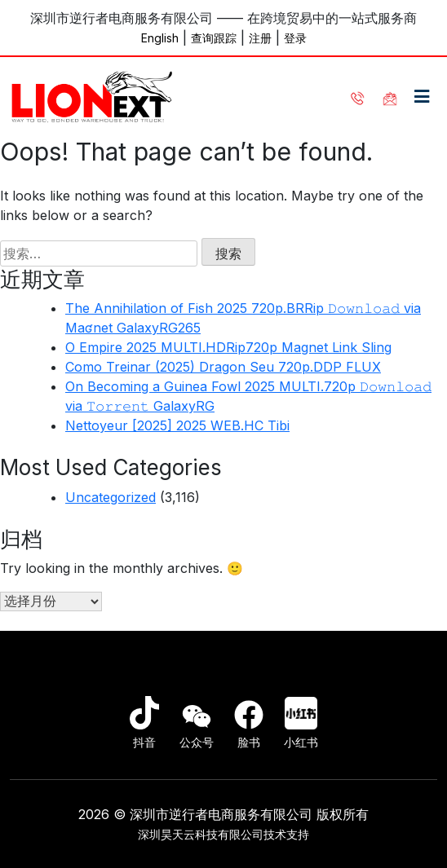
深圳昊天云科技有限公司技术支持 (223, 834)
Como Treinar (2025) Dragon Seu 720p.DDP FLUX (223, 367)
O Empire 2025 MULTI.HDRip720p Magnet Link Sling (228, 347)
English (160, 38)
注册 (260, 38)
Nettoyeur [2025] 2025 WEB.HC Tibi (177, 425)
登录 (295, 38)
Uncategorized (111, 497)
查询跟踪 (214, 38)
